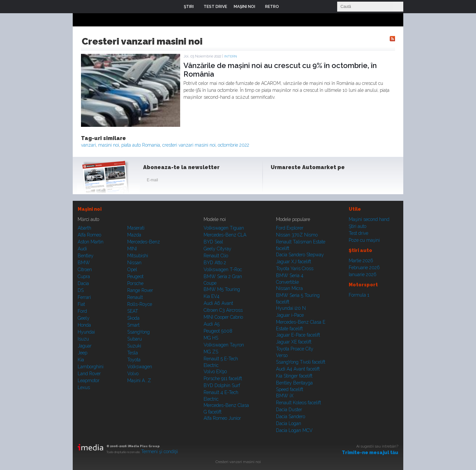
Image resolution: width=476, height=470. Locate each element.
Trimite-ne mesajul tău (370, 452)
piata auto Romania (141, 145)
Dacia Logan (289, 423)
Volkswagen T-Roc (223, 270)
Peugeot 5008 (218, 331)
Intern (231, 56)
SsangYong (139, 332)
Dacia (83, 283)
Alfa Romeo (89, 235)
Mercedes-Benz (144, 242)
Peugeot (135, 276)
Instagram (294, 181)
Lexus (84, 387)
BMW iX (285, 396)
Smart (133, 325)
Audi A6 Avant (218, 303)
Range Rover (140, 290)
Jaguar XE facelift (294, 342)
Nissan (134, 263)
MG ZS (211, 352)
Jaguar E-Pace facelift (298, 335)
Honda (84, 325)
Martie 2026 (361, 261)
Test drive (358, 233)
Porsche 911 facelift (223, 379)
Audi (82, 249)
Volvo (133, 374)
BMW (84, 263)
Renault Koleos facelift (298, 403)
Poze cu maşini (364, 240)
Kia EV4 (212, 296)
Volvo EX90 (215, 372)
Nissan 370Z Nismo (297, 235)
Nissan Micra (289, 288)
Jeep (82, 353)
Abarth (84, 228)
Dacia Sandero (291, 416)
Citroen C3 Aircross (223, 310)
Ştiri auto (357, 226)
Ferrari (84, 297)
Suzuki (134, 346)
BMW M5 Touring (222, 289)
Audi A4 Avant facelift (298, 369)
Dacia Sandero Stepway (300, 255)
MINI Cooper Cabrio (223, 317)
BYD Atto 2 (215, 263)
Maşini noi (90, 209)
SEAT (133, 311)
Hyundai (86, 332)
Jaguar (85, 346)
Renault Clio (216, 256)
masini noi (109, 145)
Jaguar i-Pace (290, 315)
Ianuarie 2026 (363, 274)
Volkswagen (140, 367)
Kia (81, 360)
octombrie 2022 (234, 145)
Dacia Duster (289, 410)
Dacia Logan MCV (294, 430)
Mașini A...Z (139, 380)
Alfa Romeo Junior (222, 418)
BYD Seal (213, 242)
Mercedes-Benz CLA (225, 235)
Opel (132, 270)
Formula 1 (359, 295)
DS (81, 290)
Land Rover (89, 374)
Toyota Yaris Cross (295, 269)
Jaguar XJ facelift (294, 262)
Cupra (84, 276)
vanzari (88, 145)
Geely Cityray (218, 249)
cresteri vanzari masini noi (189, 145)
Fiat (81, 304)
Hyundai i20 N (291, 308)
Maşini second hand (369, 219)
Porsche (135, 283)
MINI (132, 249)
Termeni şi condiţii (159, 452)
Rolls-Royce (140, 304)
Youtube (310, 181)
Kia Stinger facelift (294, 376)
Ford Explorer (290, 228)
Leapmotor (89, 380)
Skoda (133, 318)
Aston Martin (91, 242)
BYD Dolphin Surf (222, 385)
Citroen (85, 270)
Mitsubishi (138, 256)
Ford (82, 311)
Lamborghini (91, 367)
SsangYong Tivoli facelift (301, 362)
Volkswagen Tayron (224, 345)
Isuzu (83, 339)
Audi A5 (212, 324)
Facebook (277, 181)
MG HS (211, 338)
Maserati (136, 228)
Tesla (133, 353)
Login (289, 7)
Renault (135, 297)
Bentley (86, 256)
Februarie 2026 (364, 268)
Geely (84, 318)
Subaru (135, 339)
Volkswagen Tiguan (224, 228)
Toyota (134, 360)
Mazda (134, 235)
